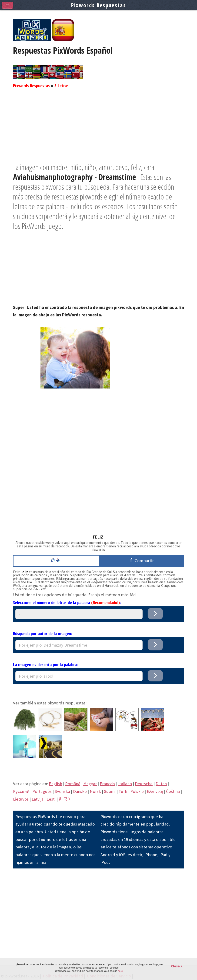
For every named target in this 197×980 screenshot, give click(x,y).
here (120, 971)
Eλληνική (155, 791)
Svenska (62, 791)
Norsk (95, 791)
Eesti (51, 799)
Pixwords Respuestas (31, 86)
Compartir (141, 560)
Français (107, 784)
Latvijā (38, 799)
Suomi (110, 791)
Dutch (161, 784)
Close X (177, 966)
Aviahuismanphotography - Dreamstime (74, 177)
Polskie (137, 791)
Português (42, 791)
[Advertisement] (98, 129)
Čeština (173, 791)
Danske (80, 791)
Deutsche (144, 784)
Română (73, 784)
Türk (123, 791)
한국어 (65, 799)
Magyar (90, 784)
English (55, 784)
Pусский (21, 791)
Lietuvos (21, 799)
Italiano (125, 784)
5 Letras (62, 86)
